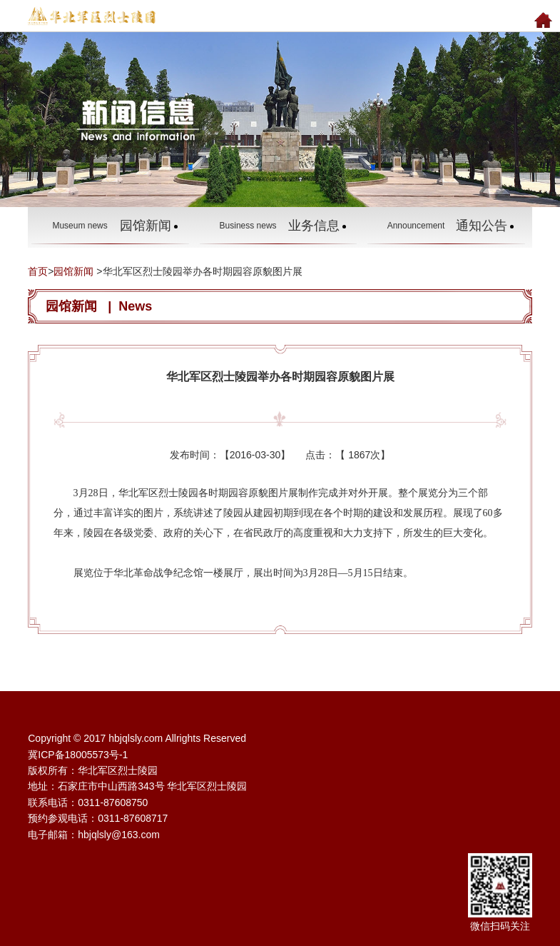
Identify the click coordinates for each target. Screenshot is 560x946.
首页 (38, 271)
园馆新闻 (73, 271)
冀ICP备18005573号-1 (78, 755)
